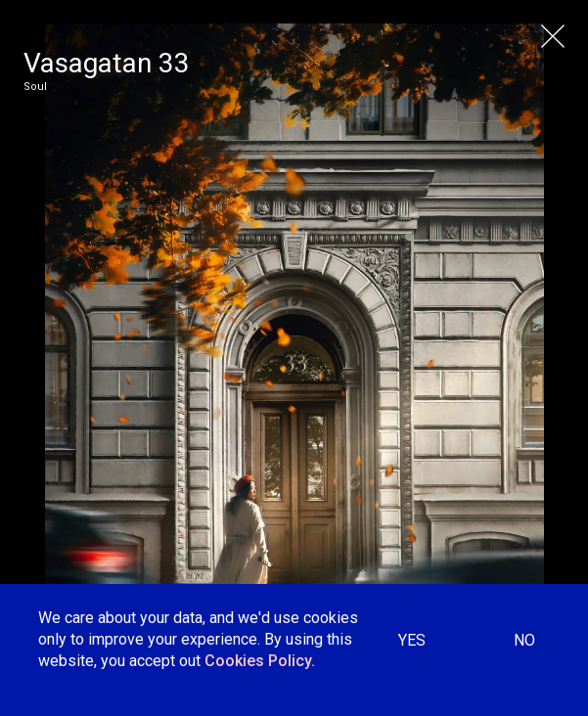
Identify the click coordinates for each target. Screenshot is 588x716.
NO (524, 640)
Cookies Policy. (260, 661)
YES (412, 640)
